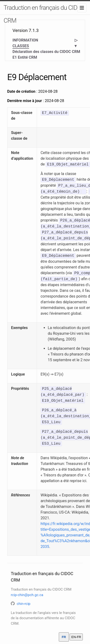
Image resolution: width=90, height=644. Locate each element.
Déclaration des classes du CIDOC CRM (46, 52)
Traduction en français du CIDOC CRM (44, 14)
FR (64, 637)
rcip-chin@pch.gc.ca (27, 595)
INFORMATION (25, 40)
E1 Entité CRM (25, 57)
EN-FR (76, 637)
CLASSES (21, 46)
